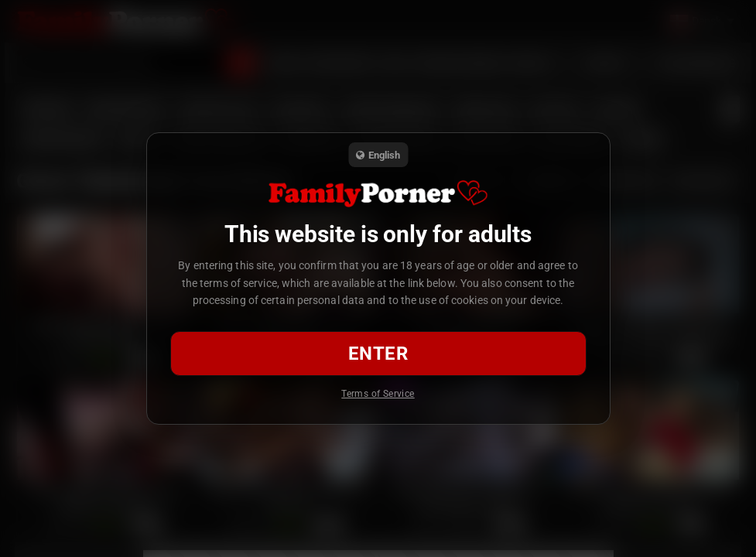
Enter (378, 354)
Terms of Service (378, 394)
